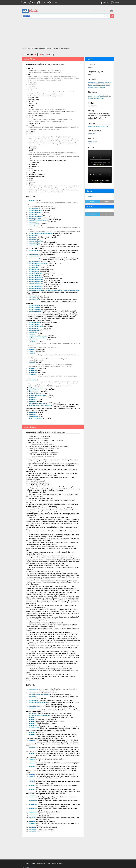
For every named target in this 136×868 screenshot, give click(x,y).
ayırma (31, 151)
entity (33, 222)
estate (33, 208)
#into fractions (36, 241)
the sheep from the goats (39, 716)
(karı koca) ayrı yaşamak (36, 115)
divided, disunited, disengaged (40, 485)
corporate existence (38, 264)
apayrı (49, 339)
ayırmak (30, 68)
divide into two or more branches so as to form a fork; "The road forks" (49, 565)
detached (100, 84)
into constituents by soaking (40, 233)
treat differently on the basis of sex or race (41, 498)
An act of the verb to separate (46, 829)
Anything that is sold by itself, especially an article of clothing (46, 440)
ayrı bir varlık (52, 222)
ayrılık (40, 370)
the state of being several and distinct (49, 812)
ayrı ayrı (38, 201)
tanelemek (46, 212)
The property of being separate (48, 814)
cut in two (94, 84)
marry (103, 98)
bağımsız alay (50, 305)
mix (89, 98)
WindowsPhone (41, 863)
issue (33, 235)
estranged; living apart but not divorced (62, 717)
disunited (97, 87)
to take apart (32, 458)
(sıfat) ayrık (40, 412)
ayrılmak (31, 125)
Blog (48, 863)
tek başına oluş (42, 372)
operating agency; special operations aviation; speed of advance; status (54, 290)
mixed (106, 95)
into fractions (36, 216)
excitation (34, 224)
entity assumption (37, 702)
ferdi (32, 178)
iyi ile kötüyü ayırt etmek (53, 403)
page (33, 296)
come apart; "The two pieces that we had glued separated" (46, 623)
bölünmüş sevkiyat (52, 322)
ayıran (42, 374)
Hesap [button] (104, 2)
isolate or (35, 394)
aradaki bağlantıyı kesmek (36, 176)
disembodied (96, 86)
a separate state (45, 725)
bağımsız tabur (53, 243)
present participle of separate (45, 831)
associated (100, 97)
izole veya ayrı (46, 394)
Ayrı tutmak (44, 392)
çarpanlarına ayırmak (57, 275)
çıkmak (33, 172)
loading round (36, 279)
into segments (36, 277)
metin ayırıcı (47, 328)
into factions (35, 210)
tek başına (40, 414)
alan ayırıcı (50, 269)
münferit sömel (44, 271)
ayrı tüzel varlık (57, 264)
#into (33, 332)
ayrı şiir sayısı (51, 395)
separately (32, 201)
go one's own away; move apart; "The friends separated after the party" (49, 667)
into (33, 214)
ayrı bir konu (57, 235)
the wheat (34, 218)
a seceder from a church (38, 481)
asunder (107, 82)
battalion (34, 243)
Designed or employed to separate (47, 827)
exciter (34, 268)
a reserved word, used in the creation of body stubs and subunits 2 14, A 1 (50, 669)
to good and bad (37, 403)
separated (32, 334)
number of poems (38, 396)
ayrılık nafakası (53, 288)
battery (34, 250)
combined (90, 95)
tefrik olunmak (33, 164)
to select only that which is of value (60, 695)
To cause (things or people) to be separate (40, 450)
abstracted (91, 82)
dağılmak (33, 149)
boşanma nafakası (54, 286)
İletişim (61, 863)
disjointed (103, 86)
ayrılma (30, 90)
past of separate (40, 761)
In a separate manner (42, 780)
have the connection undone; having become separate (45, 571)
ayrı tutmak (32, 102)
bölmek (31, 133)
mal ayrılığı (53, 208)
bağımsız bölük (50, 262)
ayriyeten (39, 399)
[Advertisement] (68, 33)
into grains (35, 212)
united (94, 97)
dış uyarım (44, 224)
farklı (30, 135)
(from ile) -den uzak (34, 123)
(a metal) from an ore (38, 220)
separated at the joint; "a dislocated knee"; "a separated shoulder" (55, 774)
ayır (32, 107)
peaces (34, 693)
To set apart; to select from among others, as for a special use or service (50, 675)
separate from (92, 134)
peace (33, 689)
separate (90, 196)
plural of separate (44, 816)
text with (34, 330)
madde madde (52, 338)
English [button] (115, 2)
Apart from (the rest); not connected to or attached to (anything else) (48, 446)
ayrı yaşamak (34, 88)
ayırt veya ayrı (49, 388)
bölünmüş (36, 100)
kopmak (33, 131)
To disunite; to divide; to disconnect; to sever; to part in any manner (48, 518)
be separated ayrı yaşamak (37, 174)
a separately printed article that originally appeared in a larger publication (50, 632)
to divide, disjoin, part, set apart (40, 483)
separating (33, 374)
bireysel (31, 184)
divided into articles (38, 338)
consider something (38, 336)
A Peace (34, 727)
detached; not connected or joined (46, 719)
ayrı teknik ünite (48, 326)
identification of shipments (40, 405)
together (90, 97)
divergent (102, 87)
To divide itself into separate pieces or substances (42, 454)
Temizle (107, 201)
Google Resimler (92, 141)
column (34, 256)
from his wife (35, 273)
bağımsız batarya (49, 254)
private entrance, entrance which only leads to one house (57, 706)
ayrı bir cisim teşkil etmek (36, 170)
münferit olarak (40, 349)
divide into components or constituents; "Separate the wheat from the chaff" (51, 556)
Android (27, 863)
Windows (33, 863)
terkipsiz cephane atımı (56, 279)
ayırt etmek (33, 82)
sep (30, 680)
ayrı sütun (48, 256)
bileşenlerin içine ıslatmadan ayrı (62, 233)
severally (39, 795)
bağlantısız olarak (41, 368)
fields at (34, 269)
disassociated (106, 84)
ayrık (32, 168)
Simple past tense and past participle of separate (50, 721)
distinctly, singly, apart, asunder (47, 723)
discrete (90, 86)
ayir (41, 332)
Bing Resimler (92, 143)
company (34, 258)
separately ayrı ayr (34, 166)
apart (95, 82)
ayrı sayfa (48, 296)
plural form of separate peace (48, 693)
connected (97, 95)
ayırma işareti (33, 147)
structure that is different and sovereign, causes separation (56, 700)
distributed (91, 87)
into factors (35, 275)
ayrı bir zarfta (47, 418)
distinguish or (36, 388)
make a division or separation (37, 493)
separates (32, 816)
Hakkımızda (54, 863)
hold (33, 392)
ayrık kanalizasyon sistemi (49, 307)
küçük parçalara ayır (49, 216)
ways (33, 239)
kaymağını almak (35, 98)
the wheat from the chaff (39, 695)
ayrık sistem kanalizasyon (49, 309)
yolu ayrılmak (42, 239)
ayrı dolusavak (46, 324)
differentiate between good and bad (61, 716)
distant (108, 86)
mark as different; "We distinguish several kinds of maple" (45, 537)
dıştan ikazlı (51, 265)
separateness (33, 370)
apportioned (101, 82)
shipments (35, 311)
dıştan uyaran (45, 267)
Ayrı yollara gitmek (50, 390)
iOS (23, 863)
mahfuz (36, 104)
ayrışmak (33, 86)
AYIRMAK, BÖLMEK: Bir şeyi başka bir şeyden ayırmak (50, 161)
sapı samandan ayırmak (50, 218)
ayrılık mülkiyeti (44, 298)
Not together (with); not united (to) (38, 442)
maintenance (35, 286)
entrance (34, 706)
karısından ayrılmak (49, 273)
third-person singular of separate (46, 821)
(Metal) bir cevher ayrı (54, 220)
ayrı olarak (39, 363)
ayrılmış (31, 117)
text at (33, 328)
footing (34, 271)
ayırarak (39, 401)
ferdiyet (41, 416)
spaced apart (40, 733)
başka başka (40, 361)
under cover (36, 418)
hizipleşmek (46, 210)
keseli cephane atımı (55, 281)
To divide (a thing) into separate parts (39, 436)
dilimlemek (47, 277)
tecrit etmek (32, 182)
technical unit (36, 326)
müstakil (31, 180)
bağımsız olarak (41, 351)
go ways (35, 390)
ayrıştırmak (33, 84)
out (32, 237)
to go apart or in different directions (39, 621)
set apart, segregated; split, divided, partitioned (52, 759)
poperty (34, 298)
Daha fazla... (93, 201)
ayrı (29, 74)
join (110, 97)
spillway (34, 324)
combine (106, 97)
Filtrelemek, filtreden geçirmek (47, 237)
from (33, 226)
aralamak (31, 105)
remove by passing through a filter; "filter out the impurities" (54, 714)
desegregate (97, 98)
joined (102, 95)
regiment (34, 300)
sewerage (34, 307)
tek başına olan (35, 163)
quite (33, 340)
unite (92, 98)
